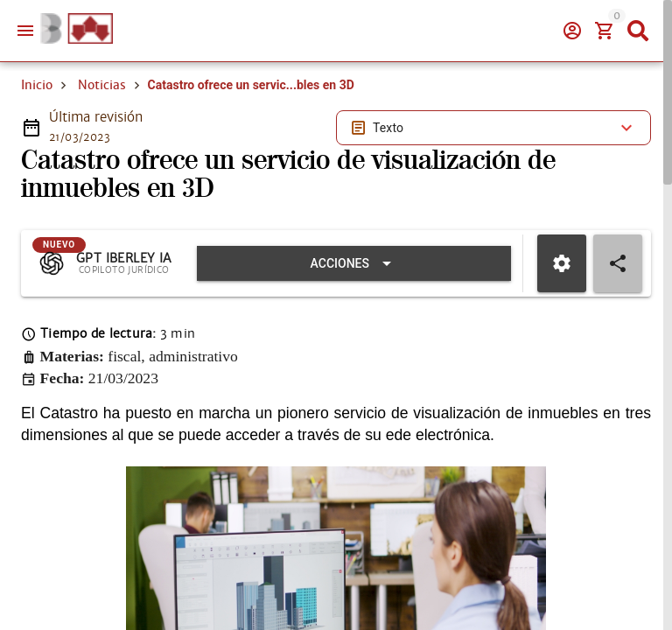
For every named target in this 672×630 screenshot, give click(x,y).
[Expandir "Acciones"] (354, 263)
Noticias (102, 85)
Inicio (37, 85)
